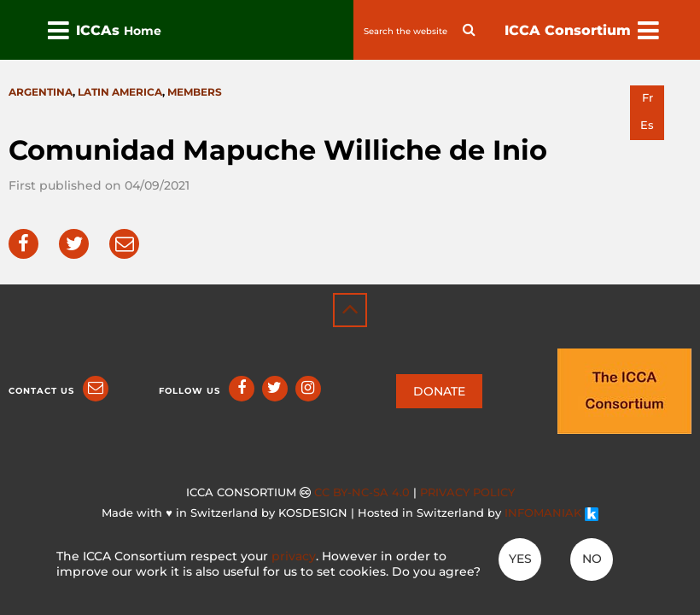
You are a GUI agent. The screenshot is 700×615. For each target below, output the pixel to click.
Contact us (41, 391)
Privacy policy (467, 492)
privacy (294, 556)
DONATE (439, 391)
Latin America (120, 92)
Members (195, 92)
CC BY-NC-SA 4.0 (362, 492)
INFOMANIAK (551, 513)
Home (143, 31)
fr (647, 98)
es (647, 125)
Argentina (41, 92)
